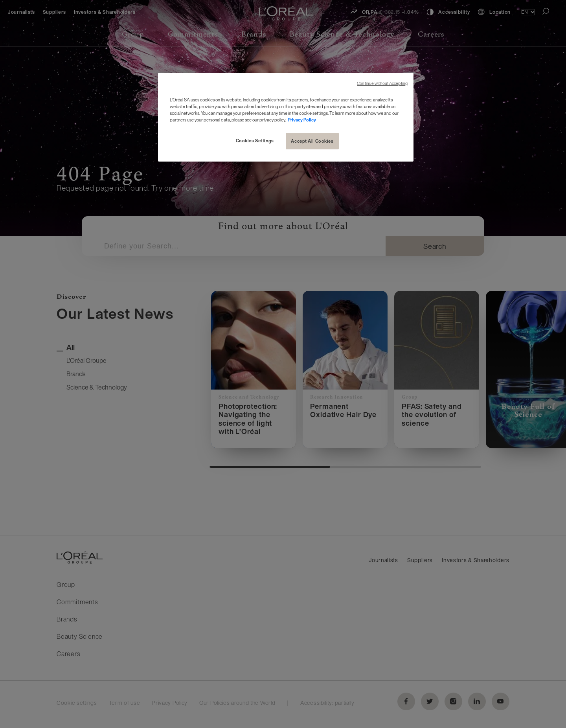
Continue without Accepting (382, 84)
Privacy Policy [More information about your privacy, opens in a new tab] (302, 120)
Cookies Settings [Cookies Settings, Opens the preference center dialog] (255, 141)
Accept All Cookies (312, 141)
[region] (286, 117)
